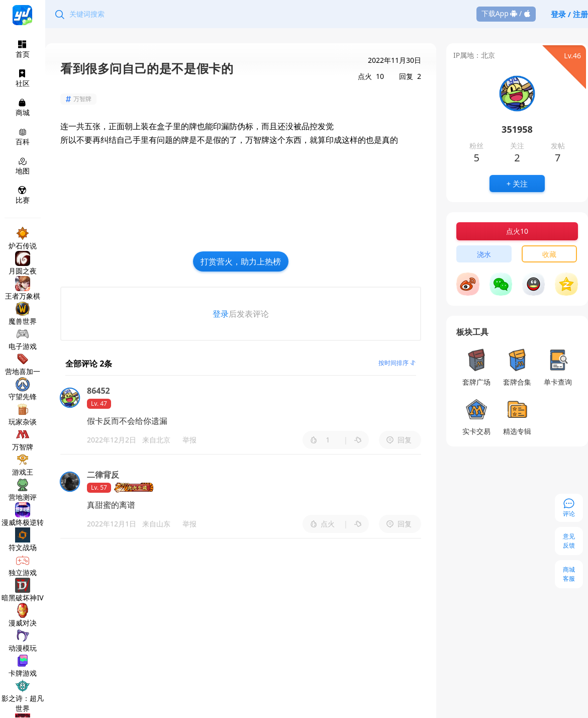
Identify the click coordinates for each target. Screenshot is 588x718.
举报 (189, 440)
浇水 (484, 254)
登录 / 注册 (569, 14)
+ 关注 (517, 184)
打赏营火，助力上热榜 (241, 261)
